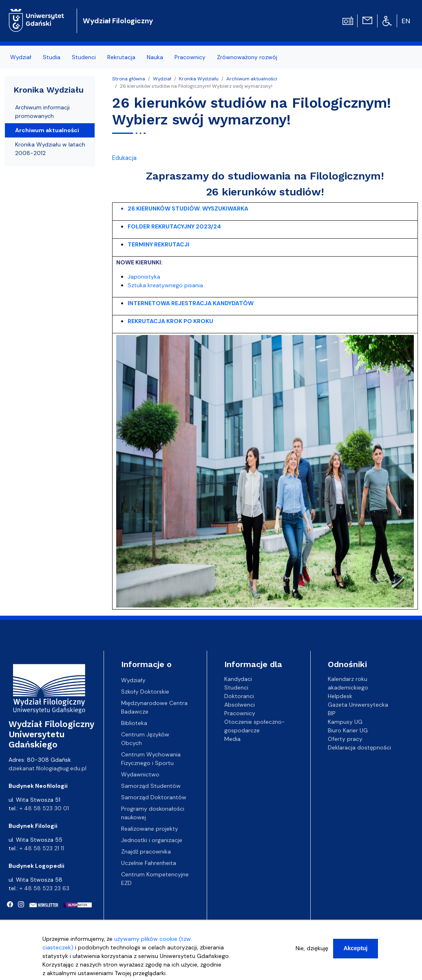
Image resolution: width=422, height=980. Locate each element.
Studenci (84, 57)
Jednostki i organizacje (152, 840)
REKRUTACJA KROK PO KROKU (170, 321)
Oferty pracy (345, 739)
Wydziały (133, 680)
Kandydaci (238, 679)
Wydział (21, 57)
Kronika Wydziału (199, 79)
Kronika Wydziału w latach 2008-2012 (50, 149)
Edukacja (124, 158)
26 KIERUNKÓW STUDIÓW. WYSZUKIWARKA (188, 208)
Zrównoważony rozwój (247, 57)
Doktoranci (239, 696)
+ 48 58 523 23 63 (44, 888)
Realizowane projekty (150, 829)
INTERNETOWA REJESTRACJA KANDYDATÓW (191, 303)
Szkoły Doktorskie (145, 692)
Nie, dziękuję (312, 954)
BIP (332, 713)
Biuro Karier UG (348, 730)
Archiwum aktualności (252, 79)
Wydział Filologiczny (118, 21)
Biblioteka (134, 723)
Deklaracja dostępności (359, 747)
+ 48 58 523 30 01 (44, 808)
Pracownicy (190, 57)
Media (232, 739)
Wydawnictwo (140, 774)
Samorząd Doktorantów (154, 797)
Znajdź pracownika (146, 851)
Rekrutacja (121, 57)
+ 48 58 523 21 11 (42, 848)
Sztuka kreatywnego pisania (165, 285)
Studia (52, 57)
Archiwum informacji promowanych (42, 112)
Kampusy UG (345, 722)
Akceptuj (355, 954)
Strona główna (129, 79)
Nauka (155, 57)
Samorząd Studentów (151, 786)
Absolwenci (240, 705)
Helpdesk (340, 696)
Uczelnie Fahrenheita (149, 863)
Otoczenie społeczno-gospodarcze (255, 726)
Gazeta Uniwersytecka (358, 705)
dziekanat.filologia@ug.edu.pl (48, 768)
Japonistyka (144, 277)
